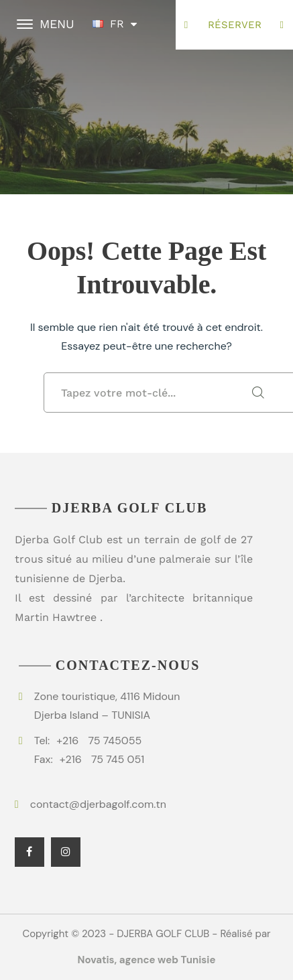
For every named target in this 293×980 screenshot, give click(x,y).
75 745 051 (102, 759)
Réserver (235, 25)
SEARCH (258, 393)
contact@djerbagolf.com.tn (98, 804)
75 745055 (99, 741)
